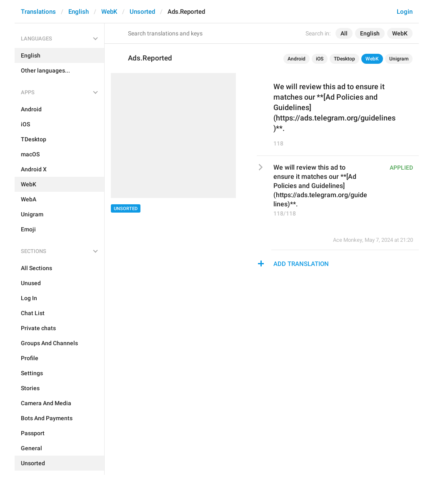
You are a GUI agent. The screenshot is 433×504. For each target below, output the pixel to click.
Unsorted (142, 12)
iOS (320, 59)
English (79, 12)
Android (297, 59)
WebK (109, 12)
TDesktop (344, 59)
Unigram (399, 59)
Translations (38, 12)
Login (405, 12)
